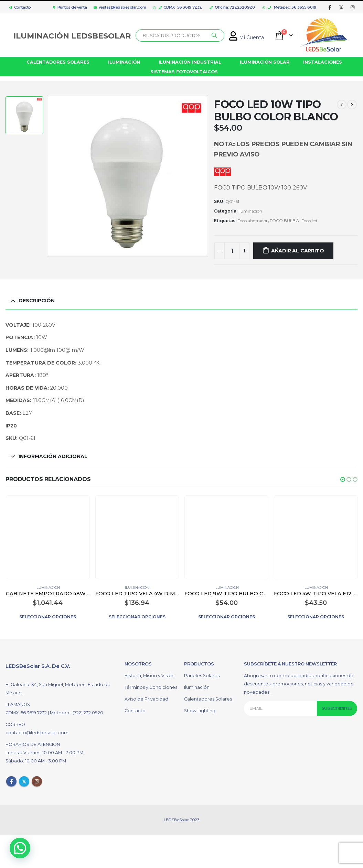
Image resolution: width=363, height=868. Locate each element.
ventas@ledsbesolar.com (120, 7)
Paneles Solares (202, 674)
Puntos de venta (70, 7)
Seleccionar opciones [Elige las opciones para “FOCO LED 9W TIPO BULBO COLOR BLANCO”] (227, 617)
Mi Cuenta (247, 37)
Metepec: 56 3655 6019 (292, 7)
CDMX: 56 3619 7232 (180, 7)
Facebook (11, 780)
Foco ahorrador (253, 221)
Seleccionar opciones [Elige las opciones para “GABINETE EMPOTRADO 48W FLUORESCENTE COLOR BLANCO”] (48, 617)
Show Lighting (200, 709)
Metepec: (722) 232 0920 (77, 711)
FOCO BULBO (285, 221)
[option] (24, 116)
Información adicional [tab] (53, 456)
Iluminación (250, 211)
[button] (343, 479)
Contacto (18, 7)
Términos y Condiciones (151, 686)
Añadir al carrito (297, 251)
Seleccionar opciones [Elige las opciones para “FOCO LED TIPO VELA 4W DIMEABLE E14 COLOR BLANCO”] (137, 617)
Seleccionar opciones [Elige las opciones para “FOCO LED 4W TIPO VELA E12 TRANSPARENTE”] (316, 617)
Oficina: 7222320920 (232, 7)
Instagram (37, 780)
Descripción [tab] (37, 301)
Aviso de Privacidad (146, 697)
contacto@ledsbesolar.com (37, 731)
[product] (48, 537)
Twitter (24, 780)
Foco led (309, 221)
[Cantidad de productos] (232, 251)
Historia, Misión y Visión (150, 674)
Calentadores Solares (208, 697)
